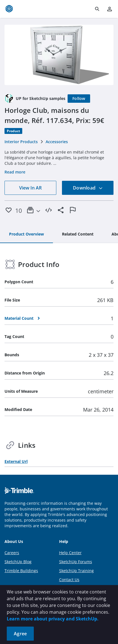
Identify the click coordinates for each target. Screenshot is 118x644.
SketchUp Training (76, 571)
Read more (15, 172)
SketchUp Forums (76, 562)
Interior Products (21, 142)
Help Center (70, 553)
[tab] (26, 234)
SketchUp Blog (18, 562)
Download (88, 188)
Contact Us (69, 580)
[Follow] (79, 99)
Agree (20, 634)
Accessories (57, 142)
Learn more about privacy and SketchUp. (53, 619)
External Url (16, 461)
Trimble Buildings (21, 571)
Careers (12, 553)
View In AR (30, 188)
